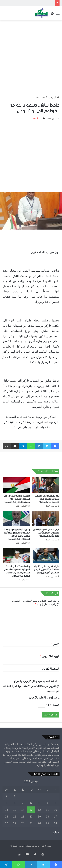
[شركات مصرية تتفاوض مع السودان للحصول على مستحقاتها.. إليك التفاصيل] (16, 485)
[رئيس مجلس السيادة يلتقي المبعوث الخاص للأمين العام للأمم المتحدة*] (46, 519)
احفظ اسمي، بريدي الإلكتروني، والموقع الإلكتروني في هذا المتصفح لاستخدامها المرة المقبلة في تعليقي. (31, 686)
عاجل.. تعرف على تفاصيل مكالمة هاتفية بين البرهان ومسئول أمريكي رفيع (46, 570)
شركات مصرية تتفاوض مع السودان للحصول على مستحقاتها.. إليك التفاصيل (17, 499)
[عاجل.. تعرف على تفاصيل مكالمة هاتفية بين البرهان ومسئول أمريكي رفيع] (46, 556)
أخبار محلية (39, 97)
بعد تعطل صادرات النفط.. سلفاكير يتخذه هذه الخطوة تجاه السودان (47, 499)
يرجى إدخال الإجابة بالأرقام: (44, 698)
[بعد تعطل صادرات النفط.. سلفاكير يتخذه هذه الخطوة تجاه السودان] (46, 485)
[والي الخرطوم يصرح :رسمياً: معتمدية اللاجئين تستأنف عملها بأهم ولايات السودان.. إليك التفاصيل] (16, 519)
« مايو (56, 832)
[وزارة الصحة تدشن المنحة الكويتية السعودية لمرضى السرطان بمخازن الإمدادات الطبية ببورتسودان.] (16, 556)
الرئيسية (53, 97)
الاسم (55, 644)
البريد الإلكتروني (50, 656)
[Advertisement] (31, 55)
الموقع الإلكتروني (50, 669)
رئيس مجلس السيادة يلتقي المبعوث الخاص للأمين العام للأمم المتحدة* (46, 533)
